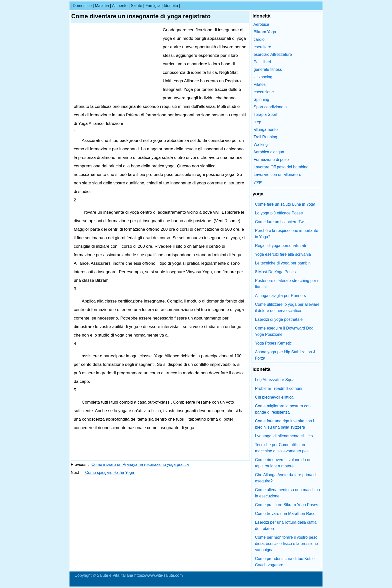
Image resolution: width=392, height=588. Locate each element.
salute (136, 6)
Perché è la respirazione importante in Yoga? (287, 234)
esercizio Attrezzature (273, 54)
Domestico (82, 6)
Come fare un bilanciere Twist (281, 222)
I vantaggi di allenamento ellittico (284, 436)
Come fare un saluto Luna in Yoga (285, 204)
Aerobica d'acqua (269, 152)
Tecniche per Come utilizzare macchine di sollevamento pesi (282, 448)
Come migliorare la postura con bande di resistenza (283, 409)
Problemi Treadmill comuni (279, 388)
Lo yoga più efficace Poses (279, 213)
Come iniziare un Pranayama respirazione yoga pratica (141, 465)
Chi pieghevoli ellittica (274, 397)
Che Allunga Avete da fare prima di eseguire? (286, 478)
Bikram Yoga (265, 32)
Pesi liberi (262, 62)
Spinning (261, 99)
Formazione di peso (271, 160)
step (257, 122)
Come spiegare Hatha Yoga (110, 473)
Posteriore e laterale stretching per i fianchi (287, 284)
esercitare (262, 47)
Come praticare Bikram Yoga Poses (287, 505)
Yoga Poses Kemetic (273, 343)
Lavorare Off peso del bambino (281, 167)
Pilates (259, 84)
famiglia (153, 6)
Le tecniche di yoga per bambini (283, 263)
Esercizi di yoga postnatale (279, 319)
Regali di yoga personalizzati (280, 246)
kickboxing (263, 77)
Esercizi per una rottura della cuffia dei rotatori (286, 525)
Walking (260, 144)
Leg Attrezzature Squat (275, 380)
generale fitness (268, 69)
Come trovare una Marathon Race (285, 514)
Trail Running (265, 137)
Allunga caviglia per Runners (280, 296)
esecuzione (264, 92)
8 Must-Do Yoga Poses (275, 272)
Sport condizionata (270, 107)
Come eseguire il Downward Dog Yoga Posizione (284, 331)
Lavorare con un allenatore (277, 175)
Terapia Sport (265, 114)
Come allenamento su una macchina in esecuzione (287, 493)
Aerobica (261, 24)
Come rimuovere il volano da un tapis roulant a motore (283, 463)
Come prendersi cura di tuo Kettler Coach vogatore (285, 562)
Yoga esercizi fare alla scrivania (283, 254)
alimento (120, 6)
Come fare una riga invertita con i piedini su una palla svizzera (284, 424)
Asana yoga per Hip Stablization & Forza (285, 355)
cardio (259, 39)
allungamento (265, 129)
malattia (102, 6)
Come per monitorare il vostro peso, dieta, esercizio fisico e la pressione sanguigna (287, 544)
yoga (258, 182)
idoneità (171, 6)
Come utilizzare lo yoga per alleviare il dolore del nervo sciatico (287, 308)
